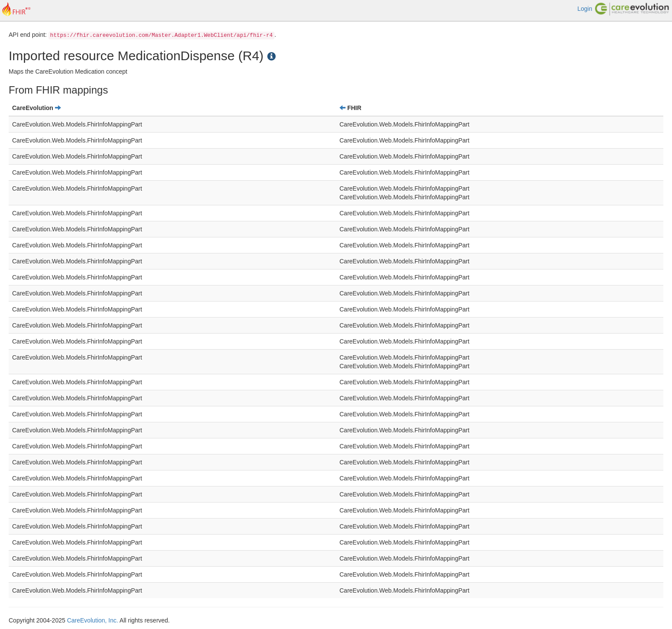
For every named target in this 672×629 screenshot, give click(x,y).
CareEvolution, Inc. (93, 620)
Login (585, 9)
